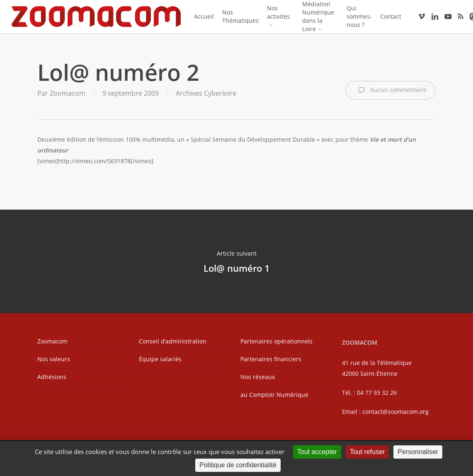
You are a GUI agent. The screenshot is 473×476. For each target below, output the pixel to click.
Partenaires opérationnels (277, 341)
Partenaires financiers (271, 359)
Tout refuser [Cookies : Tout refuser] (367, 452)
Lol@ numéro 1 (236, 261)
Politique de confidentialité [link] (238, 465)
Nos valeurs (54, 359)
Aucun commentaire (391, 90)
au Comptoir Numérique (274, 395)
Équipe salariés (160, 359)
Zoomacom (68, 93)
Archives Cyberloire (206, 93)
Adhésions (52, 377)
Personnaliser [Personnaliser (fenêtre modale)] (418, 452)
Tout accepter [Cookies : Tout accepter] (317, 452)
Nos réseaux (258, 377)
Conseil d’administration (173, 341)
